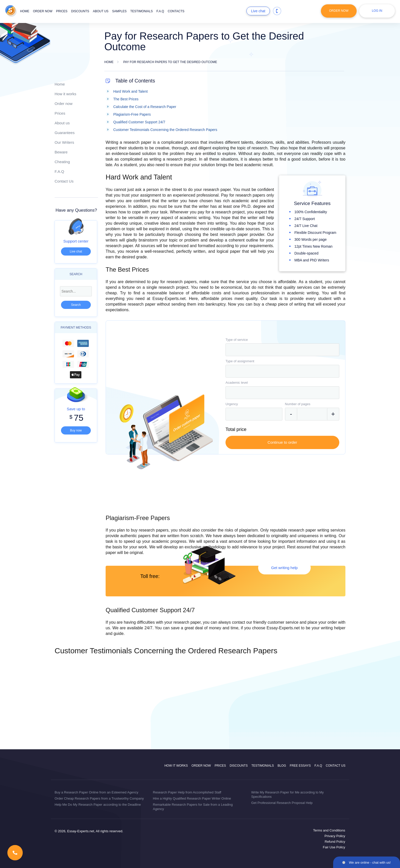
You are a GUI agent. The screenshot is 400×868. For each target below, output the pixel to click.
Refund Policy (335, 842)
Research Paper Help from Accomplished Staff (187, 792)
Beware (61, 152)
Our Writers (64, 142)
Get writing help (284, 568)
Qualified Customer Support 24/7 (139, 122)
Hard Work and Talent (130, 91)
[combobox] (282, 350)
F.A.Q (160, 11)
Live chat (258, 11)
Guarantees (65, 133)
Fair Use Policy (334, 847)
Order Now (339, 11)
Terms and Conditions (329, 830)
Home (25, 11)
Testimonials (142, 11)
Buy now (76, 430)
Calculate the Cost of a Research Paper (145, 107)
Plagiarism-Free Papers (132, 114)
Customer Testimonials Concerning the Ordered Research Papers (165, 130)
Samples (120, 11)
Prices (62, 11)
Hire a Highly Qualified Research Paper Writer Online (192, 798)
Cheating (62, 162)
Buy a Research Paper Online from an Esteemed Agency (96, 792)
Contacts (176, 11)
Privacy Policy (335, 836)
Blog (282, 766)
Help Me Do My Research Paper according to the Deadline (98, 805)
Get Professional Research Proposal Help (282, 803)
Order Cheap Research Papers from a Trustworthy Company (99, 798)
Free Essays (300, 766)
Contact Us (64, 181)
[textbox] (282, 350)
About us (101, 11)
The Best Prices (126, 99)
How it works (65, 94)
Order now (43, 11)
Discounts (80, 11)
